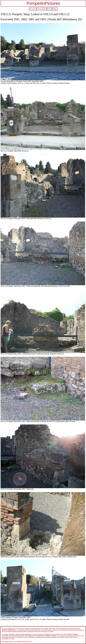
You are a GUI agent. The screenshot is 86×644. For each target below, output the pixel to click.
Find (49, 9)
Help (55, 9)
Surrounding (42, 9)
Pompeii (33, 9)
